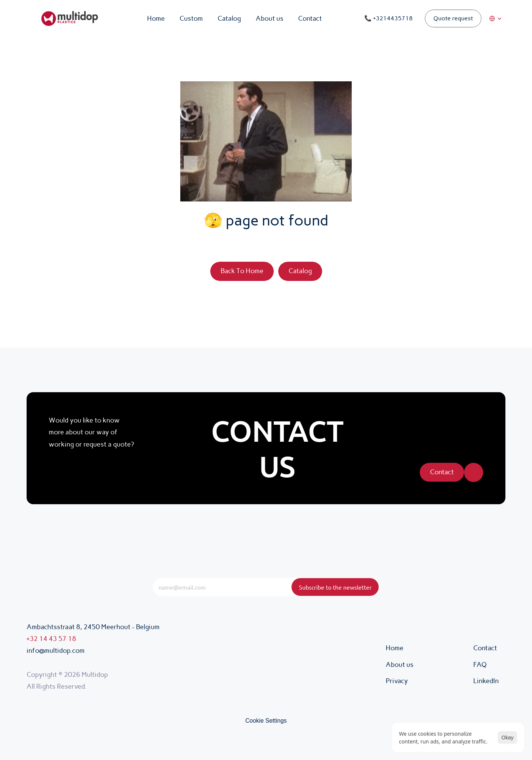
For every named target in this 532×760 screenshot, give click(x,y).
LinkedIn (486, 681)
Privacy (398, 681)
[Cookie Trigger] (266, 721)
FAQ (480, 665)
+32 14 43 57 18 (51, 639)
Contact (485, 648)
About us (400, 665)
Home (395, 648)
